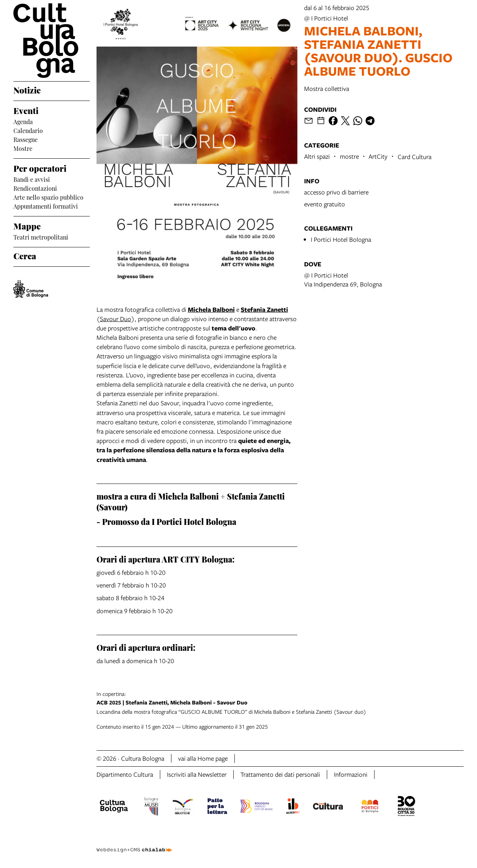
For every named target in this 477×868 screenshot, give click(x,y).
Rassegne (26, 139)
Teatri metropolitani (41, 237)
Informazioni (351, 774)
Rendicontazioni (35, 188)
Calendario (28, 130)
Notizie (27, 89)
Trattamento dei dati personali (280, 774)
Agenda (23, 121)
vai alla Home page (203, 758)
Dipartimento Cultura (125, 774)
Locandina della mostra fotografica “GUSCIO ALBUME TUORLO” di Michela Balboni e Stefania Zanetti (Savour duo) (280, 703)
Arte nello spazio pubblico (48, 197)
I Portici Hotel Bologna (341, 239)
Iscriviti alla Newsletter (197, 774)
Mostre (23, 148)
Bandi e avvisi (32, 179)
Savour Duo (116, 319)
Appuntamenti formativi (46, 206)
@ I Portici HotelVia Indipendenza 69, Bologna (343, 280)
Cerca (25, 255)
